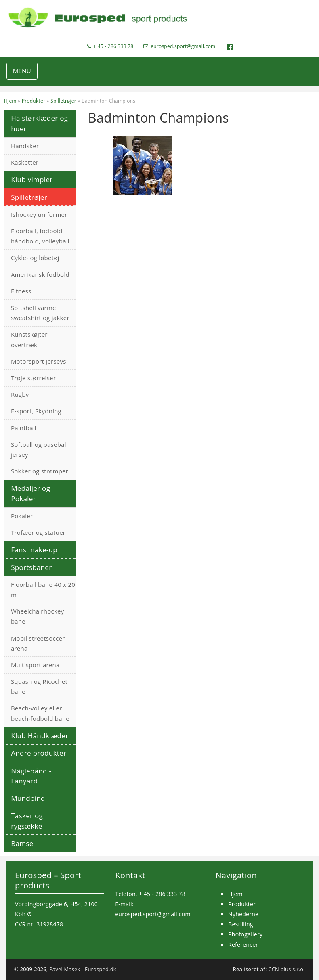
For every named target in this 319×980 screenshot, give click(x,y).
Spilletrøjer (63, 101)
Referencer (243, 945)
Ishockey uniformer (39, 214)
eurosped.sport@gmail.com (183, 46)
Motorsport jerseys (39, 361)
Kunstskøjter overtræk (29, 339)
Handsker (25, 146)
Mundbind (28, 798)
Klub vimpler (32, 179)
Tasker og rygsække (27, 821)
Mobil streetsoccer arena (38, 643)
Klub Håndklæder (40, 736)
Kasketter (25, 162)
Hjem (10, 101)
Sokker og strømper (40, 471)
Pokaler (22, 516)
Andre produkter (39, 753)
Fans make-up (34, 550)
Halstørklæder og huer (39, 123)
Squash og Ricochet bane (39, 686)
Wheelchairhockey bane (38, 616)
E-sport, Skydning (36, 411)
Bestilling (241, 924)
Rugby (20, 394)
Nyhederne (243, 914)
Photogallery (245, 934)
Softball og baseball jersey (39, 449)
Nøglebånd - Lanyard (31, 776)
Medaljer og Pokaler (30, 493)
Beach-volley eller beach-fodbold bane (40, 713)
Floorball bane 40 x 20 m (43, 589)
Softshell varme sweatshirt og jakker (40, 313)
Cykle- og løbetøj (35, 258)
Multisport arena (35, 665)
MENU (22, 71)
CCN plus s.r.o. (286, 969)
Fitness (21, 291)
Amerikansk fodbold (40, 274)
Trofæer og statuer (38, 532)
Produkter (34, 101)
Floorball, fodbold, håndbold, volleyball (40, 236)
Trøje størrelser (33, 378)
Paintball (24, 428)
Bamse (22, 843)
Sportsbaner (31, 567)
